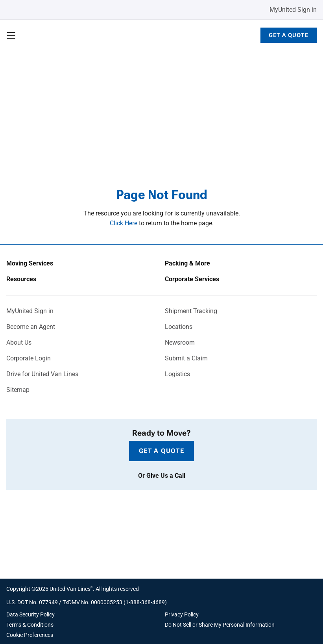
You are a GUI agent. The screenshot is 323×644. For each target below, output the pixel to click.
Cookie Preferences (30, 635)
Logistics (177, 374)
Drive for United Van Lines (42, 374)
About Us (19, 343)
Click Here (124, 223)
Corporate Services (192, 279)
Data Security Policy (30, 614)
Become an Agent (31, 327)
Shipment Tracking (191, 311)
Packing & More (187, 264)
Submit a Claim (186, 358)
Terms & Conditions (30, 625)
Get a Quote (289, 35)
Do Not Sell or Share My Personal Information (220, 625)
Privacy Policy (182, 614)
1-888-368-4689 (145, 602)
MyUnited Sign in (293, 10)
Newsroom (180, 343)
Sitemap (18, 390)
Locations (179, 327)
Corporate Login (29, 358)
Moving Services (30, 264)
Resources (21, 279)
